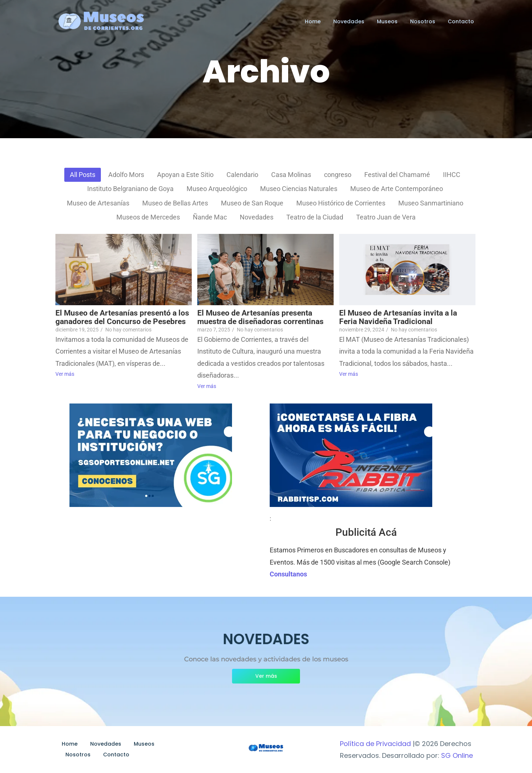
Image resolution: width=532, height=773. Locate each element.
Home (313, 21)
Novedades (349, 21)
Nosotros (423, 21)
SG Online (457, 755)
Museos (387, 21)
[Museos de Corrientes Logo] (266, 748)
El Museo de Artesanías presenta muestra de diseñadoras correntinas (260, 317)
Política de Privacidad (375, 744)
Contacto (461, 21)
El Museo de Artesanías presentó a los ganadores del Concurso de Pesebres (122, 317)
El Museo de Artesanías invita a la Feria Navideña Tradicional (398, 317)
